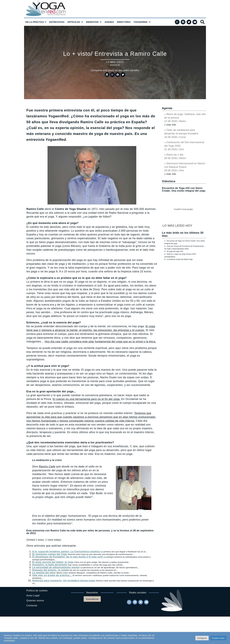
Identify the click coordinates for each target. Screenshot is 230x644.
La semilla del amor (44, 573)
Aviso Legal (33, 596)
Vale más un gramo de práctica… (52, 575)
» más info (170, 125)
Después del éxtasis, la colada (51, 570)
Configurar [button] (202, 638)
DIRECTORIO (124, 22)
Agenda (167, 108)
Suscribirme (92, 599)
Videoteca (169, 181)
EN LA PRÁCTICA (35, 22)
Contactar (32, 606)
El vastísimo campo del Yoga (50, 554)
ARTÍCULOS (74, 22)
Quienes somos (35, 601)
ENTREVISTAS (57, 22)
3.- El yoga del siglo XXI (174, 251)
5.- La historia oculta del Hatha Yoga (178, 259)
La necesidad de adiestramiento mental (56, 567)
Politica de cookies (37, 591)
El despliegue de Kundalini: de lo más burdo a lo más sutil (67, 557)
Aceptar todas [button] (218, 638)
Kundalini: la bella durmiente (50, 565)
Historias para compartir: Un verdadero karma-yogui (64, 581)
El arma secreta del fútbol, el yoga (53, 562)
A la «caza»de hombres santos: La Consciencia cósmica (66, 552)
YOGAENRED (140, 22)
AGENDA (109, 22)
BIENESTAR (92, 22)
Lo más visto (115, 62)
